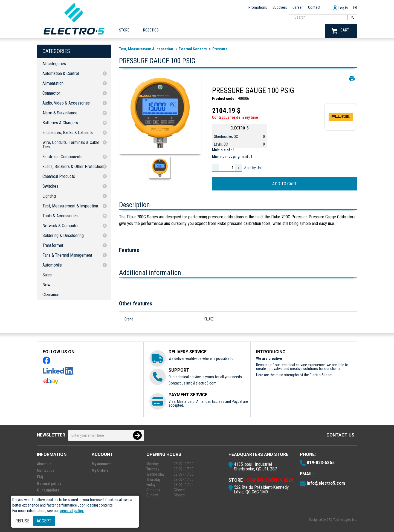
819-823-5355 (321, 462)
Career (298, 7)
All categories (54, 64)
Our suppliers (48, 490)
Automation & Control (61, 73)
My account (101, 464)
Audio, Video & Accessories (66, 103)
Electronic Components (62, 157)
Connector (51, 93)
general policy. (72, 511)
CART (340, 31)
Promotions (258, 7)
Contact (314, 7)
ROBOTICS (151, 30)
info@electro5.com (201, 383)
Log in (340, 8)
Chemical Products (59, 176)
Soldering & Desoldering (63, 235)
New (46, 285)
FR (355, 7)
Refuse (22, 521)
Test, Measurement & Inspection (70, 206)
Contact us (340, 435)
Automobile (52, 265)
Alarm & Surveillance (60, 113)
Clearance (51, 295)
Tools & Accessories (60, 216)
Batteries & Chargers (60, 123)
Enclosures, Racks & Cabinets (68, 133)
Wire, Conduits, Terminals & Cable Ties (71, 145)
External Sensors (193, 49)
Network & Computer (61, 226)
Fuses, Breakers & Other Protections (74, 167)
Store (124, 30)
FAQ (40, 477)
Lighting (49, 196)
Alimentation (53, 83)
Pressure (220, 49)
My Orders (100, 470)
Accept (44, 521)
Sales (47, 275)
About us (44, 464)
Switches (50, 186)
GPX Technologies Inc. (342, 520)
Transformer (53, 245)
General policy (49, 484)
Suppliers (280, 7)
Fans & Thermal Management (67, 255)
